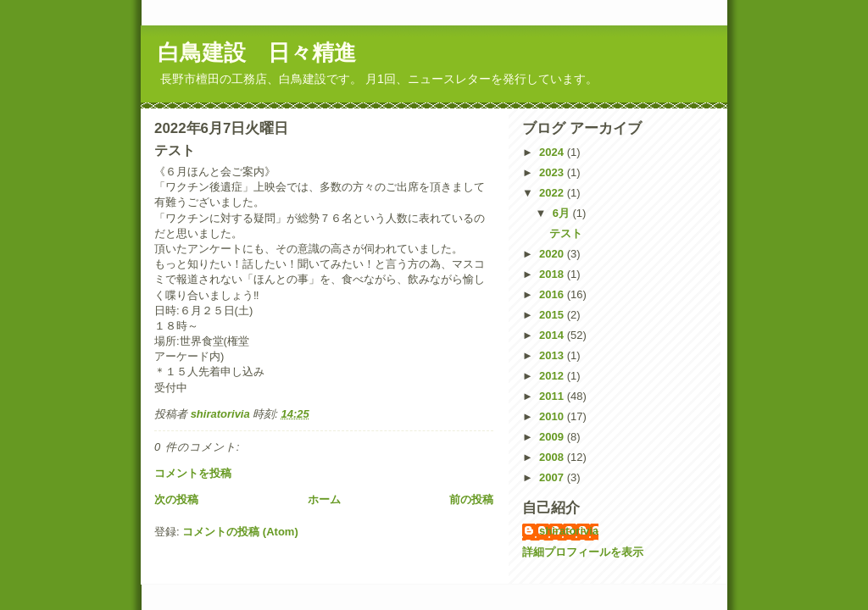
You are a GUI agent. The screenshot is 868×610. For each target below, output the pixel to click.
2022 (553, 193)
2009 (553, 437)
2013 (553, 355)
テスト (566, 233)
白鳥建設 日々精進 (257, 53)
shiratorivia (569, 531)
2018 (553, 274)
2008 (553, 457)
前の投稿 (471, 499)
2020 (553, 254)
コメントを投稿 (193, 473)
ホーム (324, 499)
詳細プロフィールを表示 (583, 552)
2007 (553, 477)
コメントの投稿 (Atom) (240, 532)
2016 (553, 294)
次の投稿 (176, 499)
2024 (553, 152)
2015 (553, 315)
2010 (553, 416)
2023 (553, 172)
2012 (553, 376)
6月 (563, 213)
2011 (553, 396)
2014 (553, 335)
